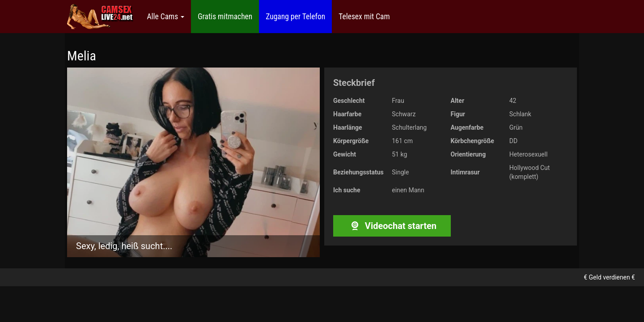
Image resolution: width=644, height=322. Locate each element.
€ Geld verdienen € (609, 277)
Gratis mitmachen (225, 17)
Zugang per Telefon (295, 17)
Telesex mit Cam (364, 17)
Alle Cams (165, 17)
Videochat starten (392, 226)
